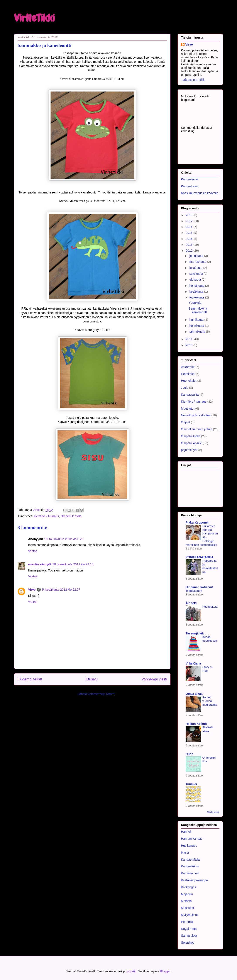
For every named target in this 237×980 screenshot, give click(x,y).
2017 (190, 221)
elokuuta (196, 280)
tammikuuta (198, 332)
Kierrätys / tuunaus (46, 516)
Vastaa (33, 551)
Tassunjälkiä (195, 633)
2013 (190, 245)
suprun (132, 971)
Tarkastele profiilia (193, 80)
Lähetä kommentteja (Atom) (96, 694)
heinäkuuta (197, 286)
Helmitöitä (188, 374)
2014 (190, 239)
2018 (190, 215)
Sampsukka (189, 936)
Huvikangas (189, 846)
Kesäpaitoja (210, 607)
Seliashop (188, 943)
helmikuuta (197, 326)
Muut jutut (188, 409)
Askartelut (188, 367)
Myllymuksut (189, 915)
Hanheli (186, 832)
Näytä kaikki (213, 812)
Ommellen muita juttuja (197, 429)
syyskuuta (196, 274)
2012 (190, 251)
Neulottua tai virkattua (196, 415)
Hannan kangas (192, 839)
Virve (32, 590)
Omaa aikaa (194, 694)
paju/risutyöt (189, 450)
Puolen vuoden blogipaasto (210, 701)
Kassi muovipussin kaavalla (200, 193)
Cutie (189, 754)
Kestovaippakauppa (194, 880)
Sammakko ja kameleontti (198, 310)
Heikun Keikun (196, 724)
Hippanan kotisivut (199, 587)
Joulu (185, 388)
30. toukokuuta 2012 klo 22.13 (73, 564)
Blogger (165, 971)
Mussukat (188, 908)
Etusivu (92, 679)
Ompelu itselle (191, 436)
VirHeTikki (34, 18)
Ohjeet (185, 422)
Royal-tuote (189, 929)
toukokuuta (197, 297)
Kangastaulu (190, 179)
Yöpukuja (195, 303)
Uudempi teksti (30, 679)
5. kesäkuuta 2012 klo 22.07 (61, 590)
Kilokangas (189, 887)
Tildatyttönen (194, 591)
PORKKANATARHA (200, 557)
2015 (190, 233)
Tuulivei (191, 784)
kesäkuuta (197, 292)
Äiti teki (191, 603)
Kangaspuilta (190, 395)
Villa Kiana (193, 663)
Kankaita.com (190, 873)
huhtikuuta (197, 320)
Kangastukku (190, 866)
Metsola (186, 901)
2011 (190, 339)
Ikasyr (185, 853)
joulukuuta (197, 256)
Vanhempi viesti (154, 679)
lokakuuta (196, 268)
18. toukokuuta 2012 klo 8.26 (64, 539)
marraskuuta (198, 262)
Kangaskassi (190, 186)
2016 (190, 227)
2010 (190, 345)
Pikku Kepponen (198, 522)
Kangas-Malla (190, 860)
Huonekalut (189, 381)
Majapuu (187, 894)
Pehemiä (187, 922)
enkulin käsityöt (40, 564)
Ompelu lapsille (71, 516)
